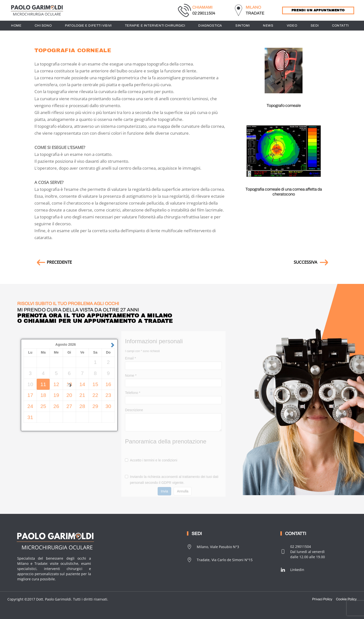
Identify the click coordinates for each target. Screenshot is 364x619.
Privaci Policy (322, 599)
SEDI (315, 26)
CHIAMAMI (202, 7)
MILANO (253, 7)
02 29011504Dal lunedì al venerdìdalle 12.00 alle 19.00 (303, 552)
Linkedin (292, 570)
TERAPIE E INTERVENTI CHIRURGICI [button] (155, 26)
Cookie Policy (346, 599)
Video (292, 26)
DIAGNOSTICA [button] (210, 26)
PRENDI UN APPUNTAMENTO (318, 10)
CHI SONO (43, 26)
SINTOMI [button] (243, 26)
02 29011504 (204, 13)
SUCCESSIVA (312, 262)
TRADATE (255, 13)
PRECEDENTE (53, 262)
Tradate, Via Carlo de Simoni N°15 (220, 560)
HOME (16, 26)
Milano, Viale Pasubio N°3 (213, 547)
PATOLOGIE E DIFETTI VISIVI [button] (88, 26)
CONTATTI (340, 26)
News (268, 26)
